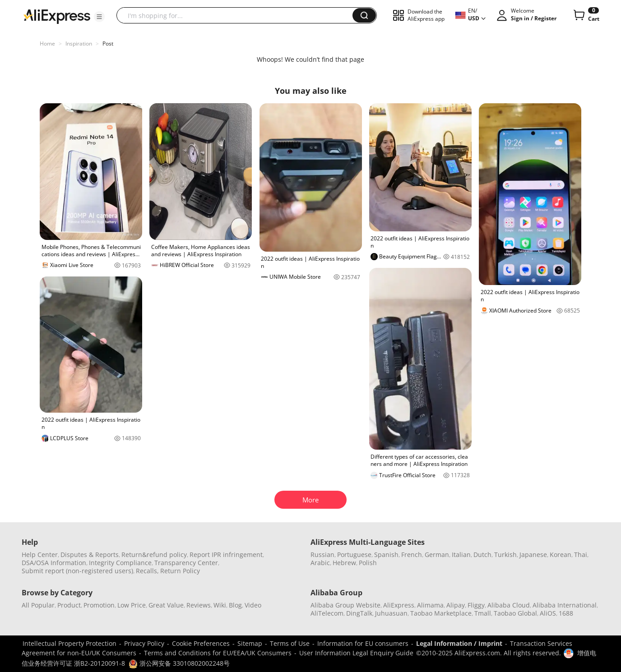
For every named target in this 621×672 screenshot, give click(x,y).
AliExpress (399, 605)
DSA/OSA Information (54, 563)
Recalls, (147, 571)
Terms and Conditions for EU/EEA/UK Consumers (218, 653)
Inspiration (79, 44)
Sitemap (250, 643)
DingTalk (359, 613)
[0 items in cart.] (586, 15)
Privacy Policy (144, 643)
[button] (99, 17)
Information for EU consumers (363, 643)
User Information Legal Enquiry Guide (356, 653)
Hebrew (344, 563)
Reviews (199, 605)
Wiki (220, 605)
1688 (566, 613)
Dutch (482, 555)
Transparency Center (186, 563)
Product (69, 605)
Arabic (320, 563)
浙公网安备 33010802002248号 (179, 663)
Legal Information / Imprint (459, 643)
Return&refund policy (154, 555)
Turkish (505, 555)
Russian (322, 555)
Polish (368, 563)
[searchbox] (238, 15)
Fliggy (476, 605)
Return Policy (180, 571)
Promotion (99, 605)
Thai (581, 555)
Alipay (456, 605)
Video (253, 605)
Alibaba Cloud (509, 605)
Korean (561, 555)
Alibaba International (565, 605)
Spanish (386, 555)
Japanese (533, 555)
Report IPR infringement (226, 555)
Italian (461, 555)
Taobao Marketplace (441, 613)
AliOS (548, 613)
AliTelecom (327, 613)
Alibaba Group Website (345, 605)
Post (108, 44)
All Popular (38, 605)
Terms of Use (290, 643)
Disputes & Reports (90, 555)
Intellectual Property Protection (70, 643)
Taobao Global (515, 613)
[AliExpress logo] (57, 16)
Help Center (40, 555)
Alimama (430, 605)
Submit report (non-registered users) (77, 571)
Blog (235, 605)
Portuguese (354, 555)
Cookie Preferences (201, 643)
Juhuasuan (391, 613)
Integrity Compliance (120, 563)
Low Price (132, 605)
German (437, 555)
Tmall (483, 613)
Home (47, 44)
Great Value (166, 605)
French (412, 555)
